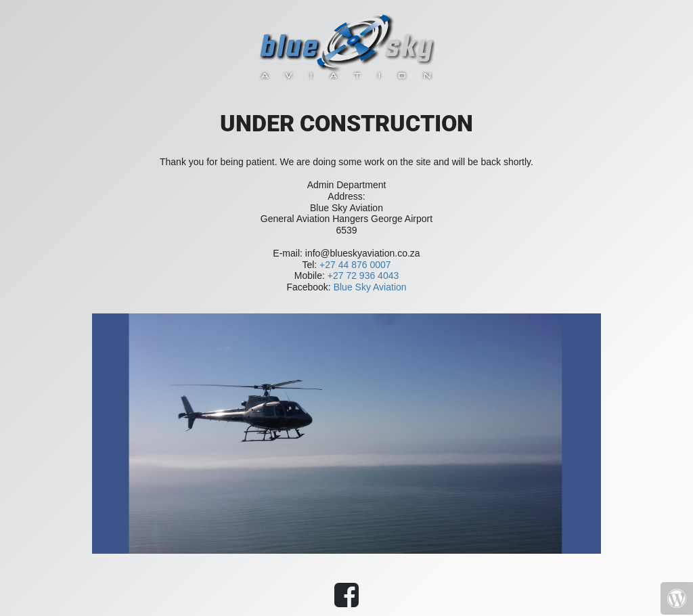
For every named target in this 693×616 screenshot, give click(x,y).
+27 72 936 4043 (363, 276)
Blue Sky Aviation (370, 287)
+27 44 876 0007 (355, 265)
